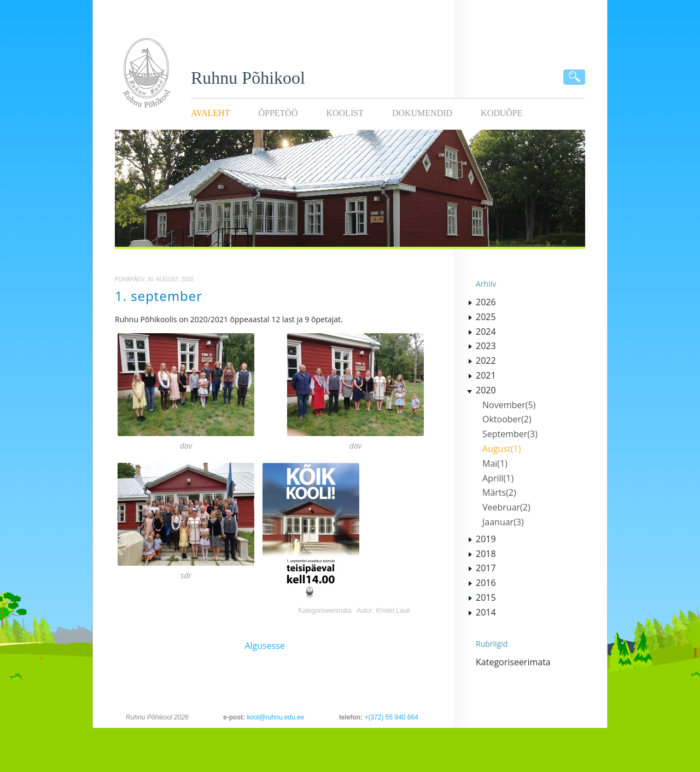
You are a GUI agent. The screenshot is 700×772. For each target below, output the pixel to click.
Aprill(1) (498, 478)
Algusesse (265, 646)
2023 (486, 346)
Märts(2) (499, 492)
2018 (486, 554)
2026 (486, 302)
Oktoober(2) (507, 419)
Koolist (345, 113)
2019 (486, 539)
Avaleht (210, 113)
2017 (486, 568)
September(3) (510, 434)
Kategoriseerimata (325, 611)
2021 (486, 375)
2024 (486, 332)
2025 (486, 317)
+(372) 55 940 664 (391, 717)
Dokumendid (422, 113)
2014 (486, 612)
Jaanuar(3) (503, 522)
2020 (486, 390)
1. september (159, 296)
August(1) (501, 449)
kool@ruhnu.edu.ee (275, 717)
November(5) (509, 405)
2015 (486, 597)
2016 (486, 583)
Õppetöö (278, 113)
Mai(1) (495, 463)
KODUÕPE (501, 113)
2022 (486, 361)
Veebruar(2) (506, 507)
